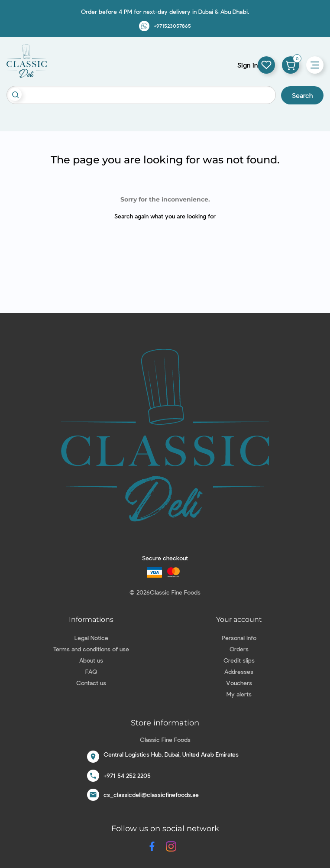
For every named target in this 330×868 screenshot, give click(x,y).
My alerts (239, 694)
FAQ (91, 671)
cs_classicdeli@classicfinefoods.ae (151, 795)
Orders (239, 649)
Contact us (91, 683)
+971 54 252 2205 (127, 775)
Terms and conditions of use (91, 649)
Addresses (239, 671)
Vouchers (239, 683)
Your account (239, 619)
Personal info (239, 638)
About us (91, 660)
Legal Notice (91, 638)
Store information (165, 723)
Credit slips (239, 660)
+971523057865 (172, 26)
